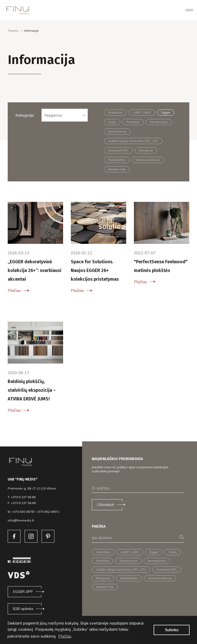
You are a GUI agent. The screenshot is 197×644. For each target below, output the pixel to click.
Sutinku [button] (172, 630)
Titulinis (13, 31)
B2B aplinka (23, 609)
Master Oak (117, 169)
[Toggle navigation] (189, 10)
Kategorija (25, 115)
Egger (166, 112)
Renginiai (146, 150)
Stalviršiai (115, 112)
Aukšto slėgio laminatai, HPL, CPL (133, 141)
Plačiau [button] (65, 636)
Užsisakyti (106, 505)
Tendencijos (159, 122)
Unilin (112, 122)
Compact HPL (118, 150)
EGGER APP (23, 592)
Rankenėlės (117, 160)
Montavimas (117, 131)
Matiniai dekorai (148, 160)
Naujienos (53, 115)
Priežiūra (133, 122)
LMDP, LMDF (142, 112)
